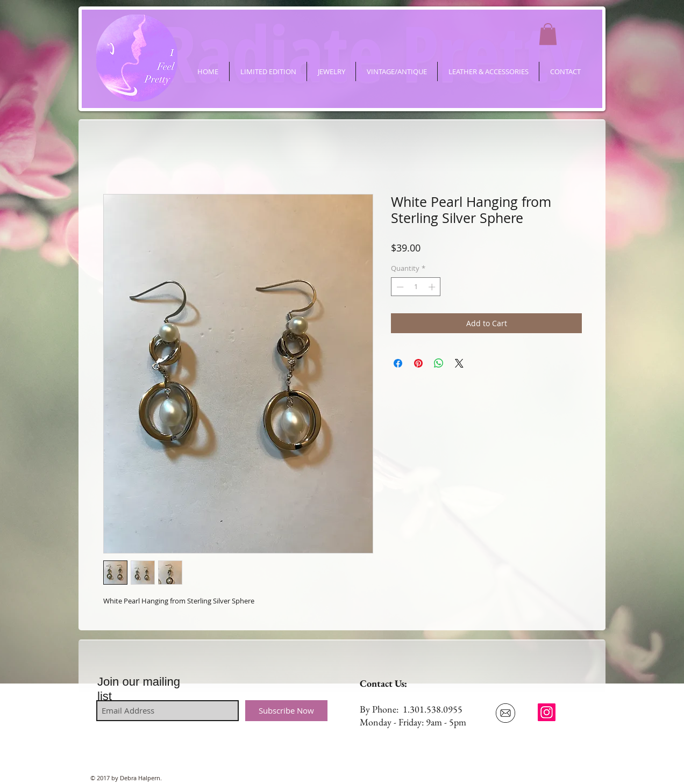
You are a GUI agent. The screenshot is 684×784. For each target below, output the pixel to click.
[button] (548, 34)
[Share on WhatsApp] (439, 363)
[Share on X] (459, 363)
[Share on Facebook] (398, 363)
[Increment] (433, 287)
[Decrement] (399, 287)
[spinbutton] (416, 287)
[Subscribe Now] (286, 711)
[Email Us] (505, 713)
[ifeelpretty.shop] (547, 712)
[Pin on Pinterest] (418, 363)
